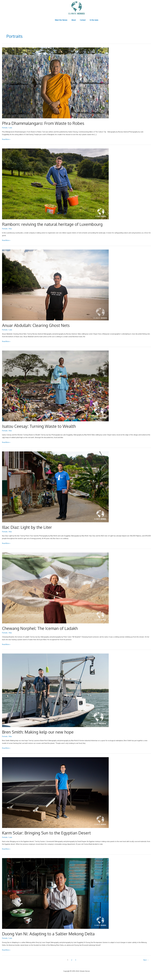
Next (146, 960)
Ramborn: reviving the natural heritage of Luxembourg (53, 224)
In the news (93, 20)
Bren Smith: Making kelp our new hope (38, 732)
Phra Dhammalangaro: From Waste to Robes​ (44, 123)
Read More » (6, 139)
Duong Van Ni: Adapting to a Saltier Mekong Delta (49, 934)
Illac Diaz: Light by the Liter (27, 527)
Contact (82, 20)
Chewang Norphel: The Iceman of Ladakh (41, 628)
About (74, 20)
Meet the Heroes (62, 20)
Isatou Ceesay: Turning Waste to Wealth (39, 426)
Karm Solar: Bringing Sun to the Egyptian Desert (47, 833)
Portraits (5, 128)
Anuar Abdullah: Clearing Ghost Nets (36, 325)
